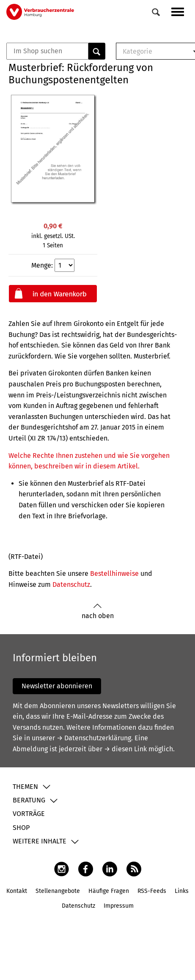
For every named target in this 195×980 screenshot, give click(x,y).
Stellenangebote (58, 891)
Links (182, 891)
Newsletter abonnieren (57, 686)
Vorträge (29, 814)
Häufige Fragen (109, 891)
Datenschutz (71, 584)
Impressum (119, 906)
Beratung (29, 800)
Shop (21, 828)
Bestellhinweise (114, 573)
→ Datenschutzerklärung (94, 738)
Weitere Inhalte (40, 841)
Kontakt (17, 891)
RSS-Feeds (152, 891)
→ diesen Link (125, 749)
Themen (25, 787)
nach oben (98, 612)
